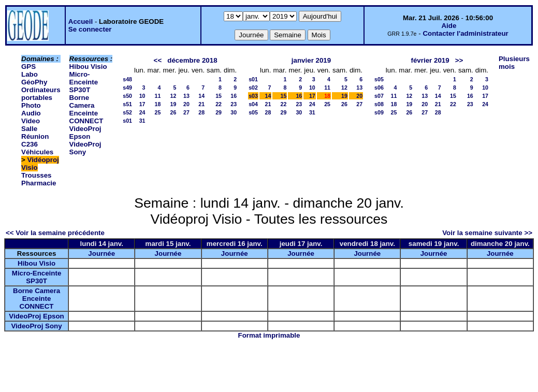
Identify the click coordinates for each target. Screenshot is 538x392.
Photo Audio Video (31, 113)
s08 (379, 104)
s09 (379, 112)
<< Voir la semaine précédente (55, 233)
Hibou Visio (88, 67)
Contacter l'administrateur (465, 33)
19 (173, 104)
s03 (253, 96)
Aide (449, 26)
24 (142, 112)
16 (234, 96)
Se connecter (90, 29)
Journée (101, 253)
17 (142, 104)
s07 (379, 96)
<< (158, 60)
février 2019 (430, 60)
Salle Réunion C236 (35, 136)
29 (219, 112)
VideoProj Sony (85, 148)
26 (173, 112)
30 (234, 112)
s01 (127, 121)
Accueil (81, 21)
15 (219, 96)
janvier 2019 (311, 60)
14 (201, 96)
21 (201, 104)
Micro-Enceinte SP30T (84, 82)
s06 (379, 88)
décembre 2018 (192, 60)
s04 (253, 104)
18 (158, 104)
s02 (253, 88)
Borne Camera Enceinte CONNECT (86, 109)
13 (186, 96)
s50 (127, 96)
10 (142, 96)
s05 (253, 112)
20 (186, 104)
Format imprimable (269, 335)
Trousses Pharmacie (39, 179)
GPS (28, 67)
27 (186, 112)
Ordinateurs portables (41, 94)
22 (219, 104)
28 (201, 112)
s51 (127, 104)
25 (158, 112)
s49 (127, 88)
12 (173, 96)
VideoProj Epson (85, 133)
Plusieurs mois (514, 63)
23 (234, 104)
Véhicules (37, 152)
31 (142, 121)
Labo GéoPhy (34, 78)
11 (158, 96)
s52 (127, 112)
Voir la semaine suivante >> (487, 233)
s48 (127, 79)
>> (459, 60)
